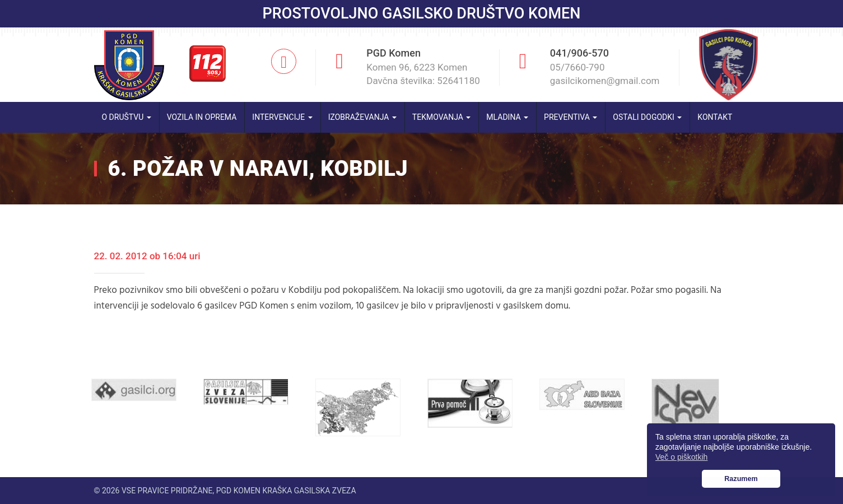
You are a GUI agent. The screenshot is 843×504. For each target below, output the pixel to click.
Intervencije (282, 117)
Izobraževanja (362, 117)
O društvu (127, 117)
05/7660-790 (577, 67)
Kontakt (715, 117)
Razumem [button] (741, 479)
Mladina (507, 117)
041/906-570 (579, 53)
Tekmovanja (442, 117)
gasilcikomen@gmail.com (605, 81)
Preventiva (570, 117)
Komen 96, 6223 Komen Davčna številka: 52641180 (423, 74)
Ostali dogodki (647, 117)
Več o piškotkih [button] (681, 457)
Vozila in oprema (202, 117)
